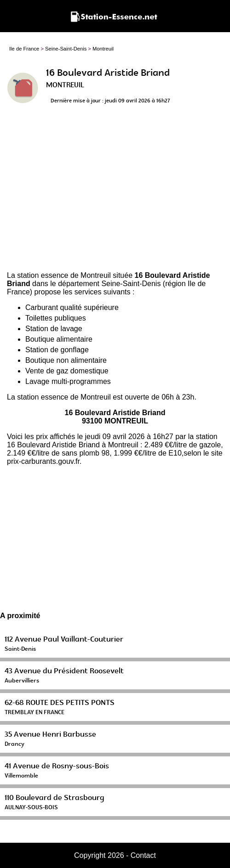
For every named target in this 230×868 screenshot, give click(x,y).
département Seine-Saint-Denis (109, 284)
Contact (143, 855)
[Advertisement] (115, 191)
